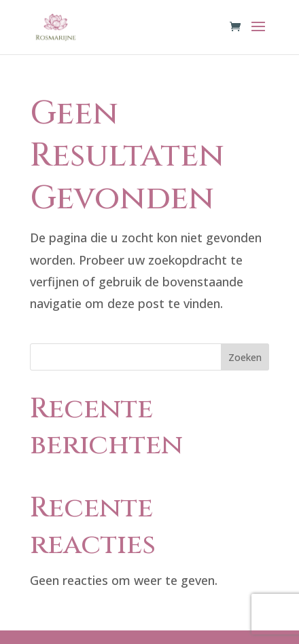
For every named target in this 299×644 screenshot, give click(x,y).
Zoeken (245, 357)
